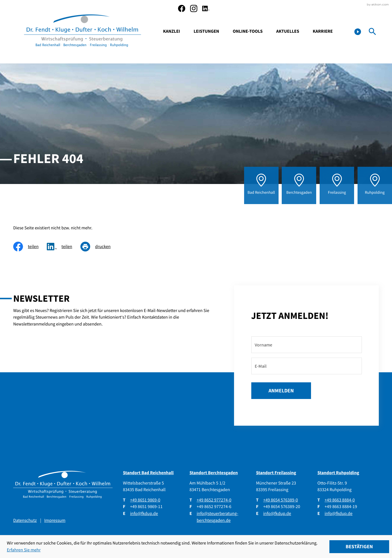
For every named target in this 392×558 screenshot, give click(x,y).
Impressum (55, 520)
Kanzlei (172, 31)
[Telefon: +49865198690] (145, 500)
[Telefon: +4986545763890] (280, 500)
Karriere (323, 31)
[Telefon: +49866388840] (340, 500)
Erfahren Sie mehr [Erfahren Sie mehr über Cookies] (24, 550)
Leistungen (206, 31)
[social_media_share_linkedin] (64, 246)
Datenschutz (25, 520)
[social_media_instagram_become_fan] (194, 8)
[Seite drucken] (100, 246)
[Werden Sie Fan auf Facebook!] (182, 8)
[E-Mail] (307, 366)
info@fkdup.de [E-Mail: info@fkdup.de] (144, 514)
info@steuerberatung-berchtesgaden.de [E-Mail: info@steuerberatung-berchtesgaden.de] (218, 517)
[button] (358, 32)
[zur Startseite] (83, 32)
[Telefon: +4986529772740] (214, 500)
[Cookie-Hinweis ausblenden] (359, 547)
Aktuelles (288, 31)
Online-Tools (248, 31)
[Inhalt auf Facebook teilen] (30, 246)
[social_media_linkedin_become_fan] (206, 8)
